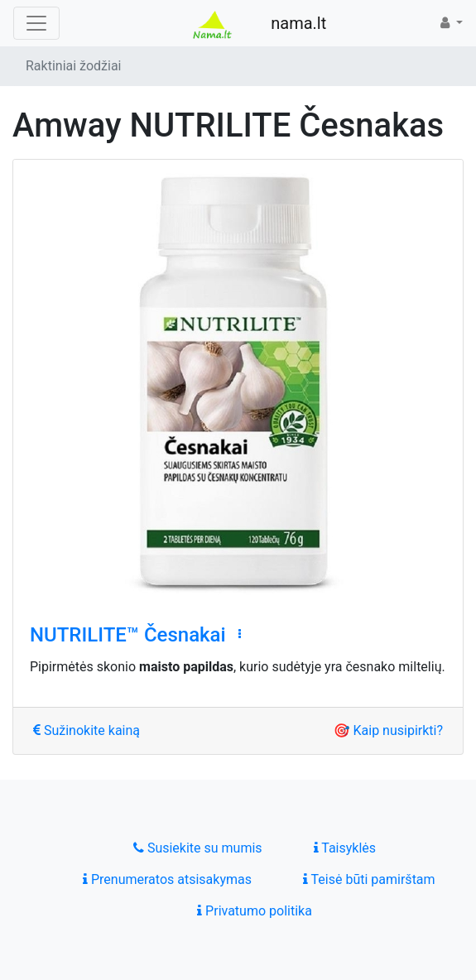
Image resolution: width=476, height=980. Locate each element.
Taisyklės (345, 848)
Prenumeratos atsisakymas (167, 879)
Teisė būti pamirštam (369, 879)
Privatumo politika (255, 911)
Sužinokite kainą (87, 730)
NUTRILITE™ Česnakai (128, 635)
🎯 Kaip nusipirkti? (388, 730)
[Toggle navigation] (36, 23)
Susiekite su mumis (198, 848)
